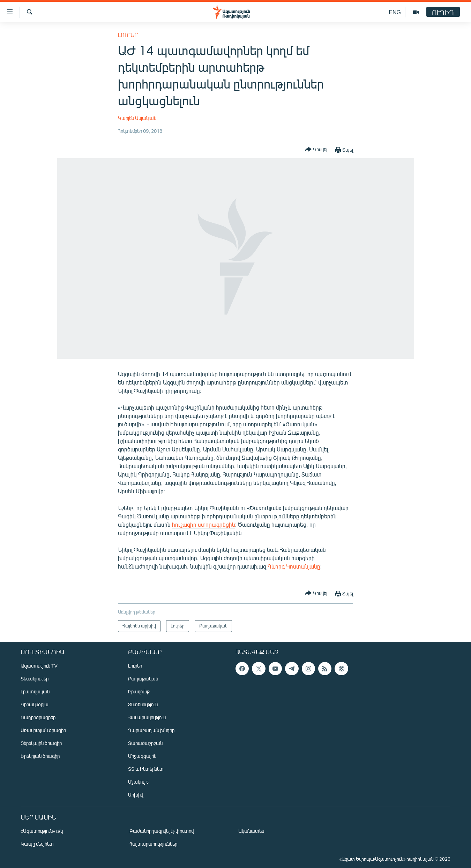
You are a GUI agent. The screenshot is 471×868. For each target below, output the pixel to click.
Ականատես (251, 831)
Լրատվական (35, 691)
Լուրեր (128, 35)
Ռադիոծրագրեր (38, 717)
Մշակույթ (138, 782)
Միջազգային (142, 756)
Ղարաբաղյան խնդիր (151, 730)
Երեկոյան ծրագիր (40, 756)
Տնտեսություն (143, 704)
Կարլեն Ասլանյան (137, 118)
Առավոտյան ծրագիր (43, 730)
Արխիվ (136, 795)
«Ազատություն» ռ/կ (42, 831)
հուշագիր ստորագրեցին (204, 524)
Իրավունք (139, 691)
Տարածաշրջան (145, 743)
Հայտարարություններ (153, 844)
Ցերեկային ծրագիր (41, 743)
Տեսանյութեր (35, 679)
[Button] (316, 150)
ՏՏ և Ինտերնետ (146, 769)
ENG (395, 12)
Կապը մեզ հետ (37, 844)
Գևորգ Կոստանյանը (294, 566)
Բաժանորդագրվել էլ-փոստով (162, 831)
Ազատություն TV (39, 666)
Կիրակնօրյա (35, 704)
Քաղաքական (143, 679)
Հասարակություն (147, 717)
